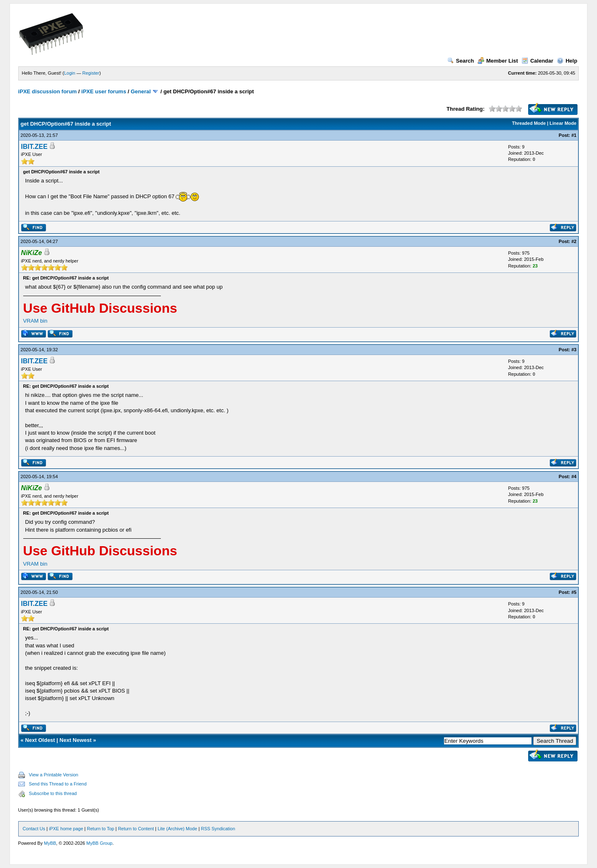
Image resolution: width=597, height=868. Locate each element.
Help (567, 61)
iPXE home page (66, 829)
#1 (574, 135)
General (141, 91)
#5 (574, 592)
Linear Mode (563, 123)
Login (70, 73)
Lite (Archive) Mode (177, 829)
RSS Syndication (218, 829)
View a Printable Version (54, 775)
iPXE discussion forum (48, 91)
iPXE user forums (104, 91)
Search (461, 61)
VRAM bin (35, 321)
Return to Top (101, 829)
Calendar (538, 61)
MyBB (50, 843)
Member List (498, 61)
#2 (574, 241)
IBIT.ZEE (34, 147)
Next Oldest (40, 740)
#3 (574, 350)
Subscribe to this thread (53, 793)
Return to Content (136, 829)
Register (91, 73)
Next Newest (76, 740)
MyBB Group (99, 843)
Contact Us (34, 829)
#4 (574, 477)
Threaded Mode (529, 123)
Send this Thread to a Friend (58, 784)
